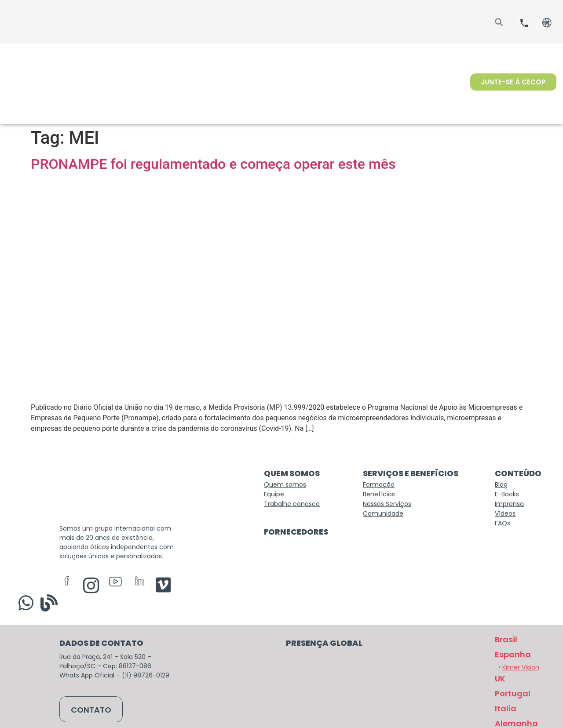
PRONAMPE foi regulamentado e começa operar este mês (213, 164)
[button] (511, 699)
